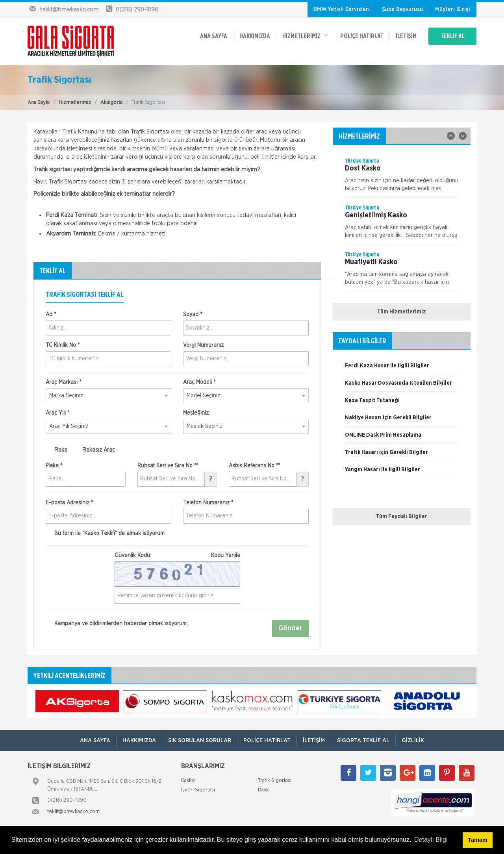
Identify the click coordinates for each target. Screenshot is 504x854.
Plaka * (54, 466)
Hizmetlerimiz (75, 103)
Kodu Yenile (226, 556)
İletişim (406, 36)
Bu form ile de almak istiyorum (105, 534)
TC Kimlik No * (63, 345)
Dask (263, 790)
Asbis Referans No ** (254, 466)
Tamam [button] (477, 840)
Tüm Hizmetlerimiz (402, 312)
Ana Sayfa (39, 103)
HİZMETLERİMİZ (305, 36)
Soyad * (193, 315)
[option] (402, 177)
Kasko (188, 781)
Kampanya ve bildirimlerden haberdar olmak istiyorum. (117, 624)
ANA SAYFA (214, 36)
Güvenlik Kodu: (177, 556)
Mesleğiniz (196, 413)
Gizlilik (413, 740)
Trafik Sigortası (275, 781)
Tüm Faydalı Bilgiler (402, 517)
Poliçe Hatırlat (362, 36)
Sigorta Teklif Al (363, 740)
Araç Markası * (63, 382)
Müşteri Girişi (453, 9)
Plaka (57, 450)
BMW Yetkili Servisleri (342, 9)
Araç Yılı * (57, 413)
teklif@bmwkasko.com (73, 812)
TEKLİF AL (453, 36)
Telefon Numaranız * (208, 503)
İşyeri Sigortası (198, 790)
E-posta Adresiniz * (69, 503)
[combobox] (108, 396)
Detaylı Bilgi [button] (431, 840)
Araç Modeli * (199, 382)
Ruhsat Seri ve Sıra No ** (168, 466)
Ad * (51, 315)
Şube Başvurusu (402, 9)
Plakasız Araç (94, 450)
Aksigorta (111, 103)
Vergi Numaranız (203, 345)
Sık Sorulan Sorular (200, 740)
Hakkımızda (255, 36)
